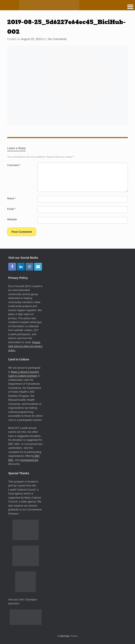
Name (12, 198)
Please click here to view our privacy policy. (25, 346)
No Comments (57, 39)
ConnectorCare (29, 460)
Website (12, 219)
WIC (11, 460)
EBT (37, 456)
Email (11, 209)
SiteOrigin (65, 636)
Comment (14, 165)
